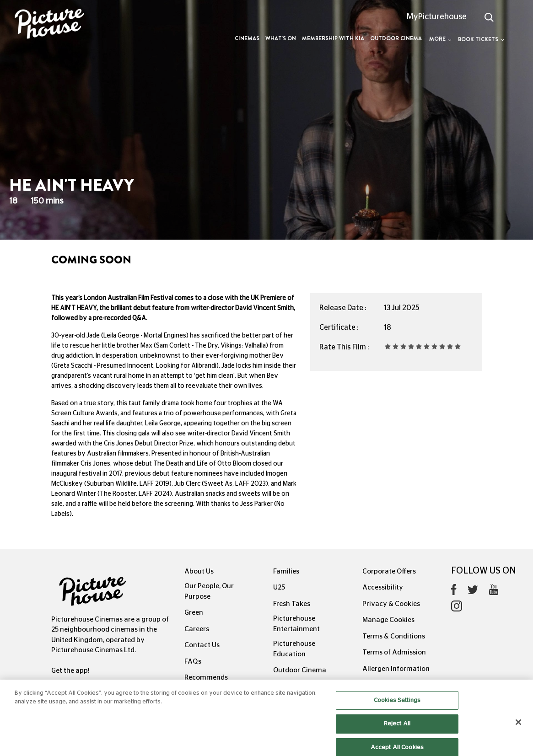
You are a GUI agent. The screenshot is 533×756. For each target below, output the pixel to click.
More (440, 39)
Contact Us (202, 645)
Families (286, 571)
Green (194, 613)
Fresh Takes (292, 604)
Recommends (206, 678)
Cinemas (247, 38)
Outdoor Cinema (396, 38)
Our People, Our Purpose (209, 591)
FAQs (193, 662)
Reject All (397, 732)
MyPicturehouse (437, 17)
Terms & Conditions (394, 636)
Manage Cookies (388, 620)
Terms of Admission (394, 652)
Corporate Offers (389, 571)
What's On (281, 38)
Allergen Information (396, 669)
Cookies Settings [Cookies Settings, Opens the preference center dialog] (397, 709)
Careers (197, 629)
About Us (199, 571)
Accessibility (383, 587)
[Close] (518, 730)
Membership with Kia (333, 38)
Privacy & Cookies (391, 604)
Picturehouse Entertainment (296, 624)
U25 (279, 587)
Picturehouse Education (294, 649)
